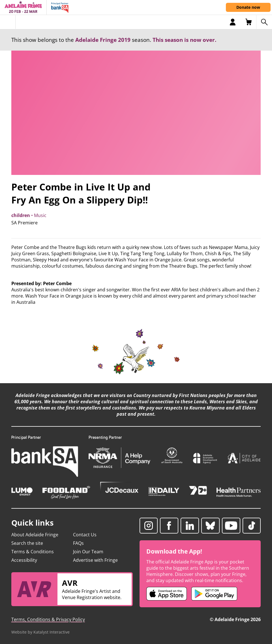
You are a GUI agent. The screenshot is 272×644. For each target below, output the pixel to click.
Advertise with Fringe (95, 560)
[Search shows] (264, 22)
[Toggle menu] (8, 22)
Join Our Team (88, 552)
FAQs (78, 543)
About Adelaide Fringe (35, 535)
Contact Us (85, 535)
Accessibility (24, 560)
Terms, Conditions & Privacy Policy (48, 619)
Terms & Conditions (33, 552)
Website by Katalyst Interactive (40, 632)
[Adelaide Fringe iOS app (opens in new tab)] (167, 594)
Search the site (27, 543)
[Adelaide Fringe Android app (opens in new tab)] (214, 594)
